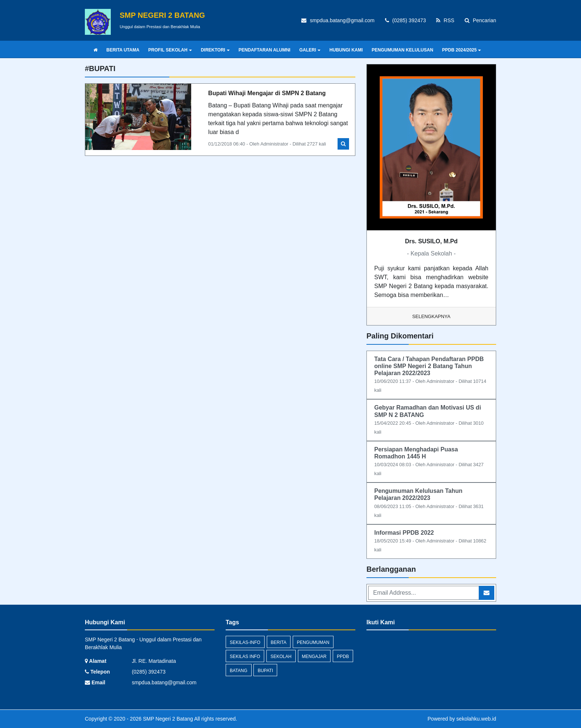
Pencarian (480, 20)
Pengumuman (313, 642)
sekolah (281, 657)
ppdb (343, 657)
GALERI (310, 50)
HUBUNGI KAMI (346, 50)
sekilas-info (245, 642)
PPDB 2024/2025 (462, 50)
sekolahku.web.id (476, 719)
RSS (445, 20)
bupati (265, 671)
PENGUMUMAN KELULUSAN (402, 50)
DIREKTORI (215, 50)
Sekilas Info (245, 657)
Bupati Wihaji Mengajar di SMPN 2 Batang (267, 93)
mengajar (314, 657)
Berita (279, 642)
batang (239, 671)
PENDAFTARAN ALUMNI (265, 50)
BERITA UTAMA (123, 50)
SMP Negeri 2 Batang (167, 719)
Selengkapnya (431, 316)
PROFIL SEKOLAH (170, 50)
